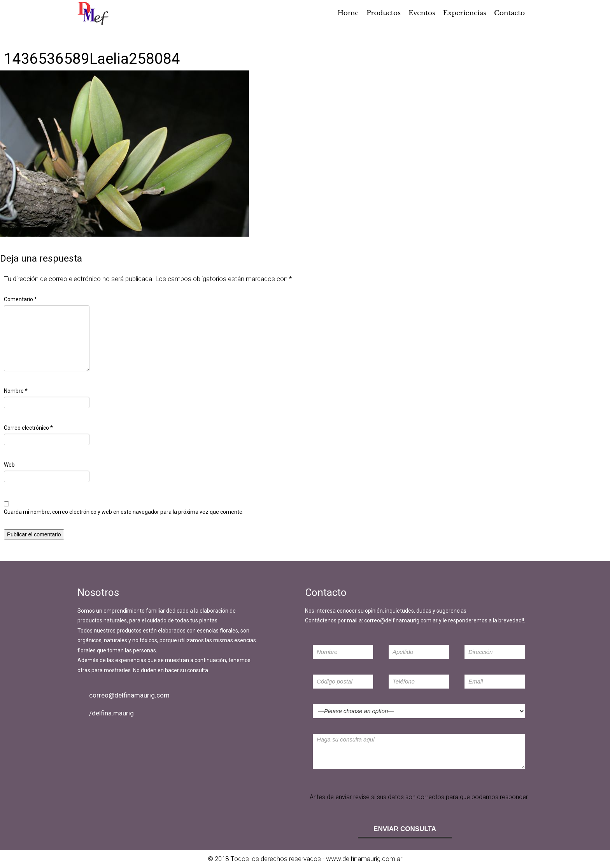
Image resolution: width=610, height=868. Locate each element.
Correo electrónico (28, 428)
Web (9, 465)
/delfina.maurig (111, 713)
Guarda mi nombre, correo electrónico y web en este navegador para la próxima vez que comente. (124, 512)
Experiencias (465, 13)
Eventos (422, 13)
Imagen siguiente (25, 42)
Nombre (16, 391)
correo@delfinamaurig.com (129, 695)
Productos (384, 13)
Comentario (20, 299)
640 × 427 (53, 241)
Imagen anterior (23, 32)
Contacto (509, 13)
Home (348, 13)
